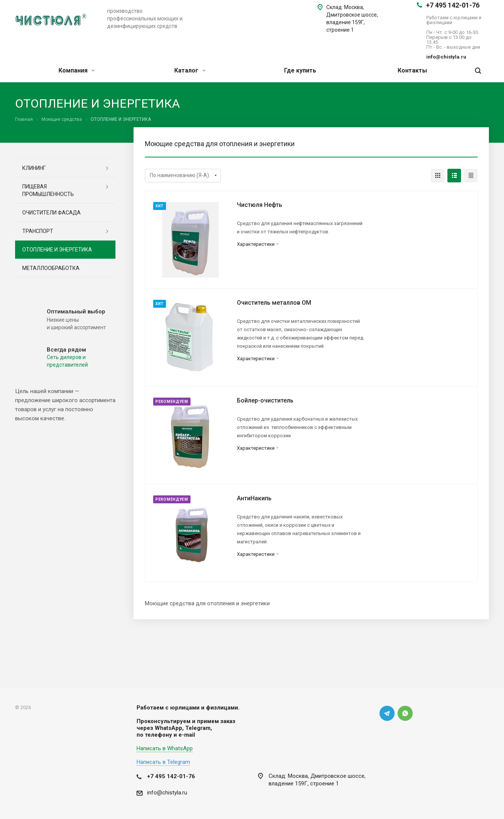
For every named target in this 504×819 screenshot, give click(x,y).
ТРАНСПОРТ (38, 231)
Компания (77, 70)
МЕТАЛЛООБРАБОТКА (51, 268)
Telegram (387, 713)
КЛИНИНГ (34, 168)
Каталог (190, 70)
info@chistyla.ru (167, 793)
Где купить (300, 70)
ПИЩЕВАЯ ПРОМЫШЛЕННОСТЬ (48, 190)
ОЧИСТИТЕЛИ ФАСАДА (51, 213)
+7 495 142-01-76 (453, 5)
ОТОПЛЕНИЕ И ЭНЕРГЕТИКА (57, 250)
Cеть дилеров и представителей (67, 361)
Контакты (412, 70)
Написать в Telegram (163, 762)
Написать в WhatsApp (165, 748)
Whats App (405, 713)
